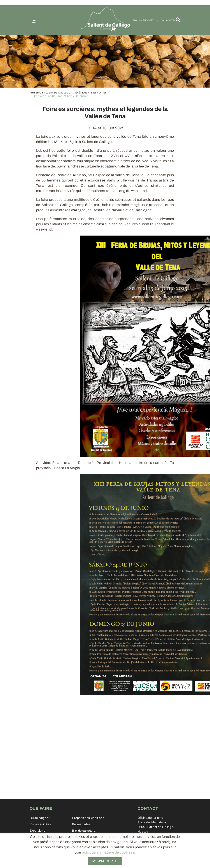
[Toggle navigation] (32, 20)
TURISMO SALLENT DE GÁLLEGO (50, 93)
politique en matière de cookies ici (109, 852)
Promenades (81, 824)
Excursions (37, 831)
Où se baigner (40, 818)
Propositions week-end (88, 818)
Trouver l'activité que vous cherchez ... (155, 22)
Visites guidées (40, 824)
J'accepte (105, 861)
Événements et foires (91, 93)
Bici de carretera (84, 831)
